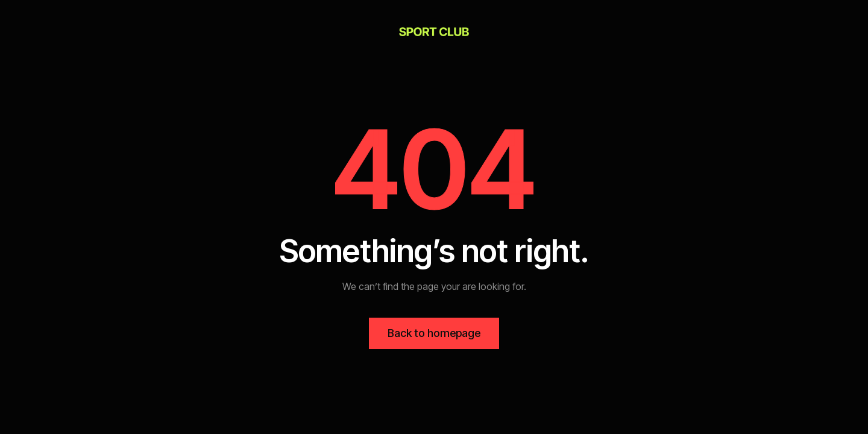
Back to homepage (434, 333)
